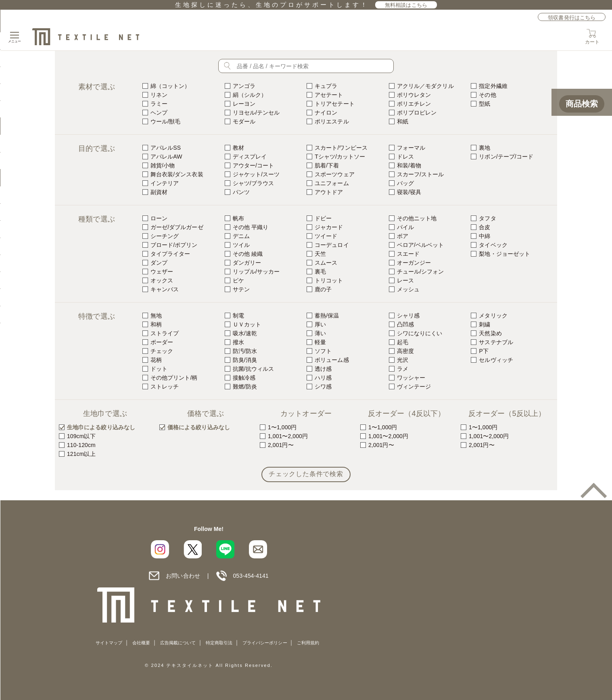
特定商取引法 (219, 643)
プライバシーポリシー (265, 643)
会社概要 (141, 643)
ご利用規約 (308, 643)
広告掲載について (178, 643)
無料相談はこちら (406, 5)
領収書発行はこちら (572, 18)
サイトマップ (109, 643)
